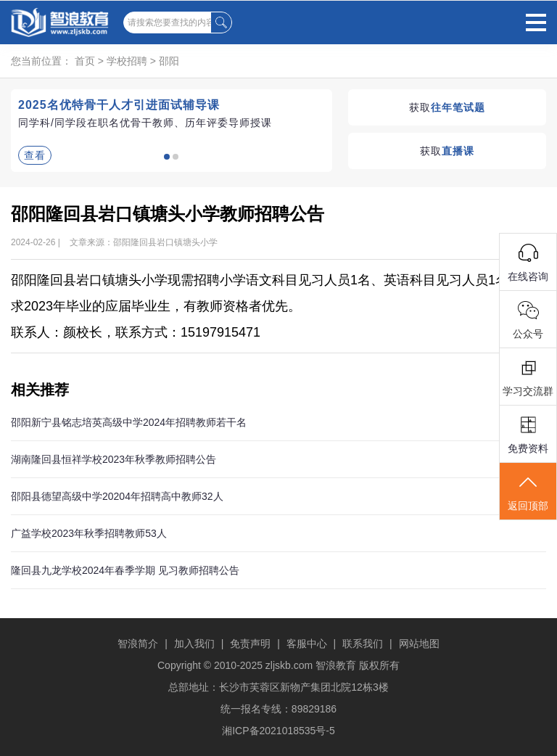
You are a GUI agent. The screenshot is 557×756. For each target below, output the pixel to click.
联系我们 (363, 644)
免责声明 (250, 644)
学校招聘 (127, 61)
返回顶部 (528, 492)
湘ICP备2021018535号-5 (278, 731)
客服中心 (307, 644)
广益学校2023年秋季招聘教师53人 (89, 533)
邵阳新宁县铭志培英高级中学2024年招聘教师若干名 (129, 422)
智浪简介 (138, 644)
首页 (85, 61)
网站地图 (419, 644)
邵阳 (169, 61)
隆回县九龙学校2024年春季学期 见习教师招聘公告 (125, 570)
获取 (447, 107)
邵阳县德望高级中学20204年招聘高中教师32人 (117, 496)
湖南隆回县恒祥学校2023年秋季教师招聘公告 (114, 459)
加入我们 (194, 644)
